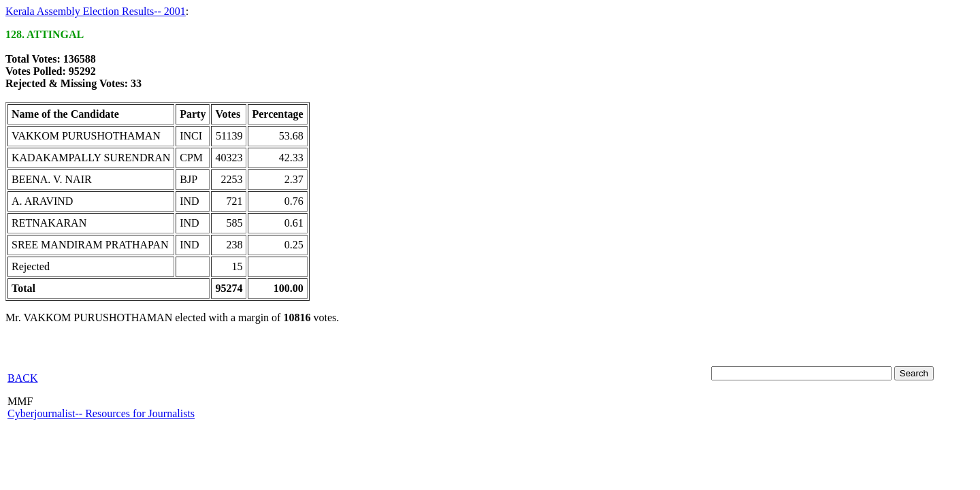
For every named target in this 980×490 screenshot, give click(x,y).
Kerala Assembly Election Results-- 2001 (96, 11)
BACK (22, 378)
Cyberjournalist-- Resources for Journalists (101, 413)
